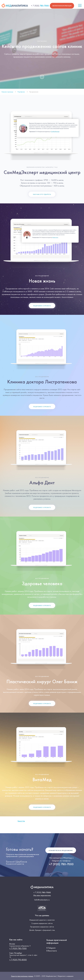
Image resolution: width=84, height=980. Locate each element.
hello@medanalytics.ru (42, 900)
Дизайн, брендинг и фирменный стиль (42, 930)
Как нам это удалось (42, 194)
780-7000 (40, 6)
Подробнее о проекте (42, 306)
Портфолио (21, 92)
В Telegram (51, 948)
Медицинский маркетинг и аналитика (42, 920)
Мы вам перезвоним (42, 895)
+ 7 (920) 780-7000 (18, 948)
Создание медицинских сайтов (42, 923)
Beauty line (21, 821)
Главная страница (7, 92)
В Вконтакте (52, 951)
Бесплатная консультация (62, 6)
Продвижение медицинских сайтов (42, 927)
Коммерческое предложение (61, 850)
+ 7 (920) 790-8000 (18, 960)
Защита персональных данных (22, 976)
